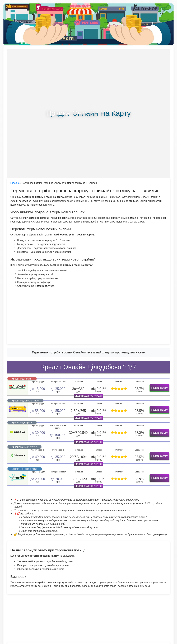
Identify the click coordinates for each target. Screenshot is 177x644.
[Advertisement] (88, 315)
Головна (15, 183)
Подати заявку (160, 388)
